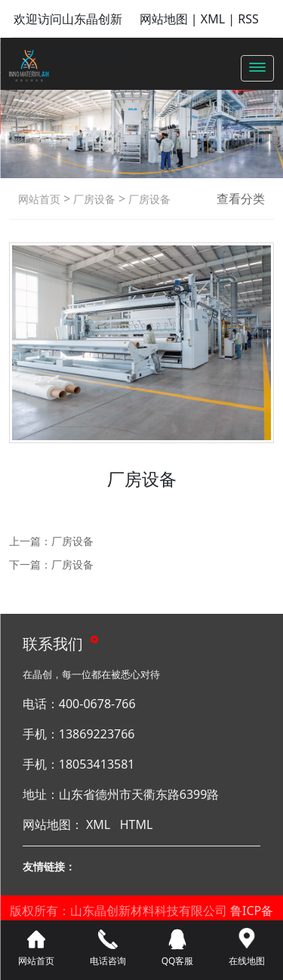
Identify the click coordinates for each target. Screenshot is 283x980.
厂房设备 (93, 199)
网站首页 (39, 199)
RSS (248, 19)
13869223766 (97, 734)
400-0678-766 (97, 704)
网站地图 (164, 19)
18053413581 (97, 764)
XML (213, 19)
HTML (137, 824)
